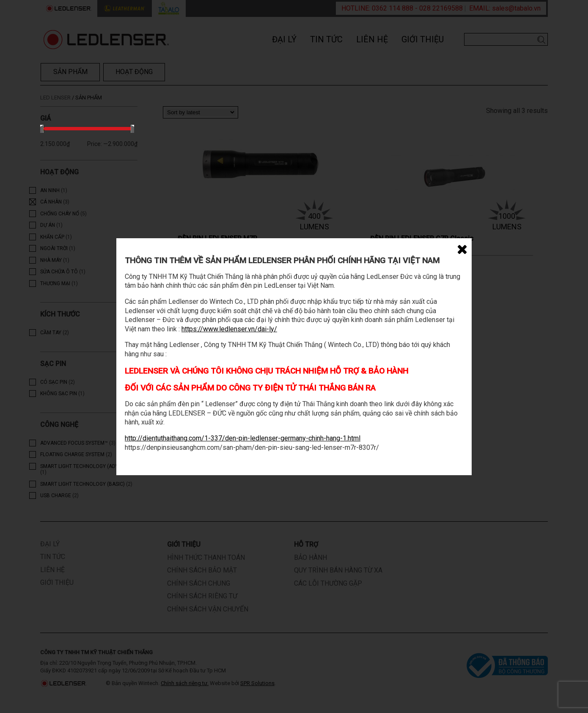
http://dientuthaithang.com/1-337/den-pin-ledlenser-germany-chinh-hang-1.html (243, 438)
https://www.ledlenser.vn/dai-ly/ (229, 329)
